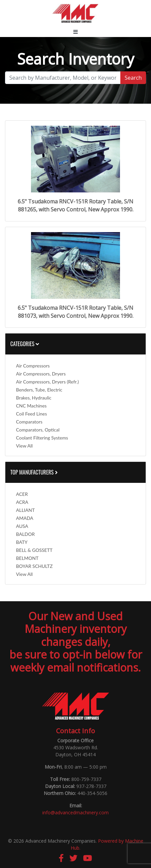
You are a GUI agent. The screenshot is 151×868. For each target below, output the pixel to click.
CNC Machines (31, 406)
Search (133, 78)
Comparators (29, 422)
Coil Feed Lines (31, 414)
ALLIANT (25, 510)
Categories (25, 344)
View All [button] (24, 446)
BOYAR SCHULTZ (34, 566)
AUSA (22, 526)
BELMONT (27, 558)
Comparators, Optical (38, 430)
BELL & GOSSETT (34, 550)
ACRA (22, 502)
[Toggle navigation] (75, 32)
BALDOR (25, 534)
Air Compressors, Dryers (41, 374)
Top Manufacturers (35, 472)
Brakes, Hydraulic (34, 398)
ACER (22, 494)
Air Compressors (33, 366)
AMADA (25, 518)
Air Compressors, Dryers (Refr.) (47, 382)
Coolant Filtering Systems (42, 438)
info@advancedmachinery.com (75, 812)
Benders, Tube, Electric (39, 390)
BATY (22, 542)
